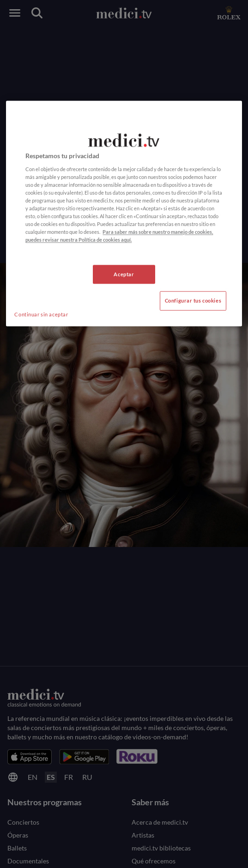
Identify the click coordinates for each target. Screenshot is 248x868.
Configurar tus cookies (193, 301)
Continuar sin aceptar (41, 315)
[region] (124, 214)
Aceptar (124, 274)
